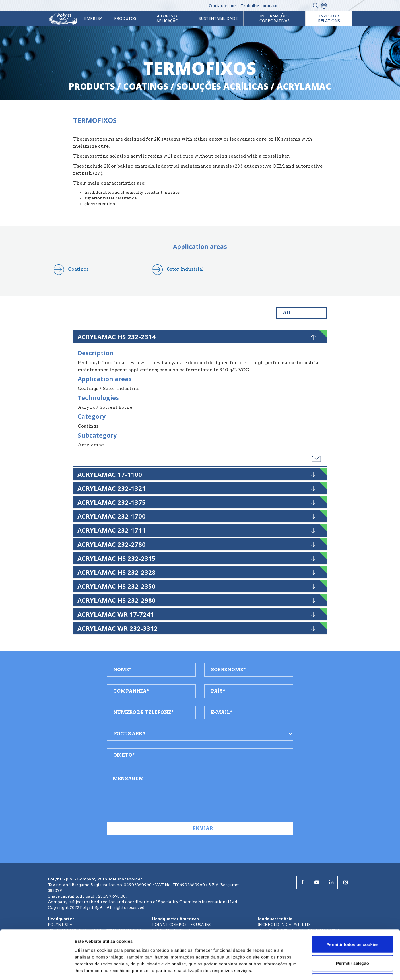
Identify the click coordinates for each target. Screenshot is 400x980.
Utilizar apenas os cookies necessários (352, 939)
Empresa (93, 18)
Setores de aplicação (168, 18)
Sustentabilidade (218, 18)
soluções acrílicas (222, 86)
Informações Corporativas (275, 18)
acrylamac (304, 86)
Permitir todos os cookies (352, 898)
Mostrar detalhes (312, 969)
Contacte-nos (223, 6)
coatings (146, 86)
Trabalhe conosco (259, 6)
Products (92, 86)
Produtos (125, 18)
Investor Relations (329, 18)
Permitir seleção (352, 917)
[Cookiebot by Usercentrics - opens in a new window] (37, 969)
